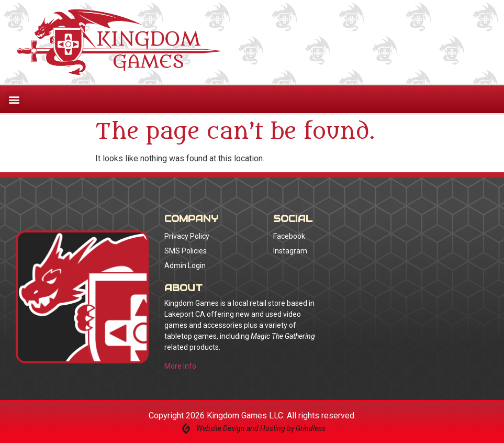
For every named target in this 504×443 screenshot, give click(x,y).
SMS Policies (186, 251)
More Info (180, 366)
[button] (14, 99)
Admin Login (185, 265)
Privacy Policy (187, 236)
